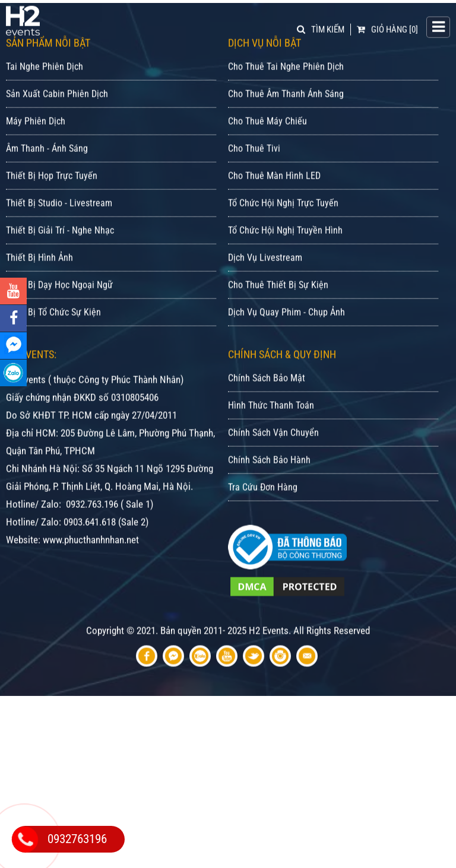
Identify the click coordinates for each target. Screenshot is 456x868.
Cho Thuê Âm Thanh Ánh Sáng (286, 108)
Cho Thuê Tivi (254, 162)
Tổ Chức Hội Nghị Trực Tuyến (283, 217)
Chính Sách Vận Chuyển (273, 446)
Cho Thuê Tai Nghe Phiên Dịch (286, 80)
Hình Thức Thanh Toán (271, 419)
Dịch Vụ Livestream (265, 271)
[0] (387, 28)
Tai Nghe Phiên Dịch (45, 80)
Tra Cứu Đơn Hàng (263, 501)
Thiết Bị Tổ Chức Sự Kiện (53, 326)
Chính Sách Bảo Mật (267, 392)
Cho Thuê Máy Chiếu (267, 135)
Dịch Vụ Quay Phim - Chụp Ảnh (286, 326)
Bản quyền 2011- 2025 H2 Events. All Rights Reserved (265, 644)
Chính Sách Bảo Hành (269, 474)
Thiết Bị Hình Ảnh (39, 271)
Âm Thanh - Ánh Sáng (47, 162)
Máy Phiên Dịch (36, 135)
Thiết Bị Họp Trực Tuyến (52, 190)
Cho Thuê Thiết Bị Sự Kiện (278, 299)
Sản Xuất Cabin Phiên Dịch (57, 108)
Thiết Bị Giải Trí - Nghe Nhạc (60, 244)
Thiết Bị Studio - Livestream (59, 217)
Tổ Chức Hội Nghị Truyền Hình (285, 244)
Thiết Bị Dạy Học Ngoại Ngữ (59, 299)
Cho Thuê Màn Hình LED (274, 190)
